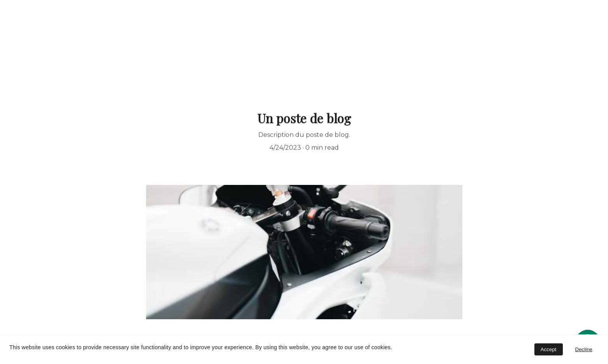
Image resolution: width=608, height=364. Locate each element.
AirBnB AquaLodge (293, 80)
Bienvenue (221, 80)
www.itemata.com (376, 80)
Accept (549, 349)
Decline (584, 349)
